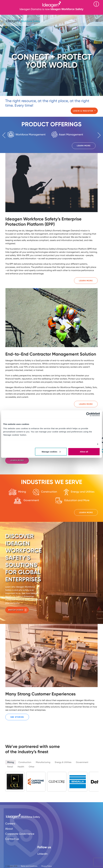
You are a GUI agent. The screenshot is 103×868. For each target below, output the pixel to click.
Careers (10, 824)
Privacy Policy (47, 866)
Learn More (84, 146)
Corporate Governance (20, 834)
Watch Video (16, 610)
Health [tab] (21, 767)
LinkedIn (42, 854)
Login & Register (83, 111)
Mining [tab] (11, 762)
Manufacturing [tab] (43, 762)
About (9, 829)
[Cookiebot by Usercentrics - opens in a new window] (88, 414)
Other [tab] (32, 767)
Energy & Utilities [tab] (63, 762)
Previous (5, 135)
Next (98, 135)
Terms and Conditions (29, 866)
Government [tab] (82, 762)
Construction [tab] (25, 762)
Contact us (12, 839)
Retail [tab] (10, 767)
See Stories (17, 717)
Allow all (84, 452)
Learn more (17, 460)
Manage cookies (51, 452)
